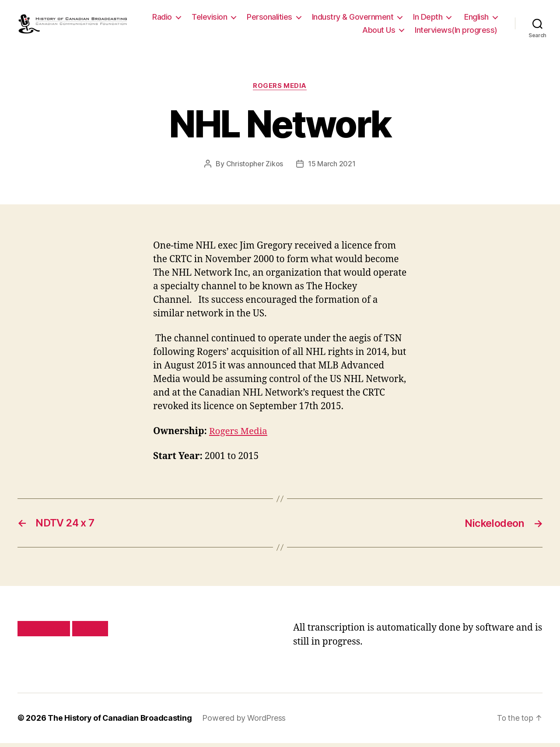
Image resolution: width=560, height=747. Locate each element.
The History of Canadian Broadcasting (120, 722)
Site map (90, 633)
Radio (208, 19)
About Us (379, 32)
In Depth (474, 19)
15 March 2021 (332, 168)
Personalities (316, 19)
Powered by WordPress (245, 722)
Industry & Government (399, 19)
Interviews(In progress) (456, 32)
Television (256, 19)
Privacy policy (44, 633)
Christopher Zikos (255, 168)
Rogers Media (280, 91)
